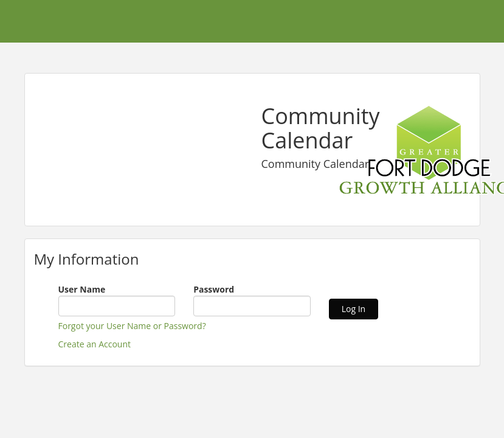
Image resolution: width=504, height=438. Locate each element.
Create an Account (95, 344)
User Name (82, 289)
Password (214, 289)
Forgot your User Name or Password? (132, 326)
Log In (354, 309)
